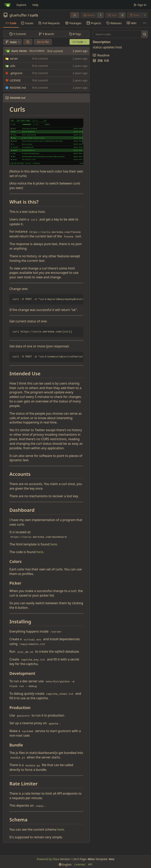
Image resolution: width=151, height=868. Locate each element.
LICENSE (15, 80)
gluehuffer (18, 15)
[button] (28, 42)
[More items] (145, 23)
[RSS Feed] (75, 15)
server (14, 59)
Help (35, 5)
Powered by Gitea (48, 859)
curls (34, 15)
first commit (55, 51)
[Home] (7, 5)
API (90, 864)
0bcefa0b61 (37, 51)
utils (13, 66)
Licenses (80, 864)
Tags (75, 34)
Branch (46, 34)
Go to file (43, 42)
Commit (18, 34)
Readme (101, 55)
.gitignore (16, 73)
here (53, 544)
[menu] (65, 865)
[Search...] (145, 34)
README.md (18, 88)
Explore (21, 5)
